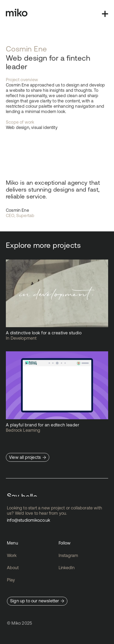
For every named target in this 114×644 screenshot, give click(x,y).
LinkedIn (67, 568)
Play (11, 580)
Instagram (68, 555)
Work (12, 555)
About (13, 568)
